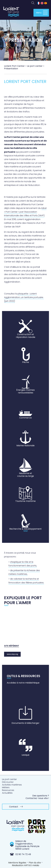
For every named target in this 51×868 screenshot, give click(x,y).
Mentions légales (17, 863)
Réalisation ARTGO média (26, 865)
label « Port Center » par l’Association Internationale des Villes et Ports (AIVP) (25, 212)
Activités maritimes (12, 785)
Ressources (8, 790)
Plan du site (35, 863)
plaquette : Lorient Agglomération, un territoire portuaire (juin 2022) (24, 297)
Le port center (9, 779)
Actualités (7, 793)
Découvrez (8, 782)
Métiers (6, 787)
